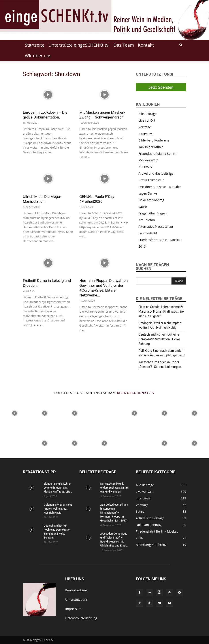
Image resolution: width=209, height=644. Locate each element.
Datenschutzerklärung (81, 618)
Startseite (35, 45)
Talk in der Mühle (151, 147)
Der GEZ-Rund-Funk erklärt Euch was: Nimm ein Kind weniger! (114, 488)
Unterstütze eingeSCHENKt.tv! (79, 45)
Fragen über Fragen (153, 213)
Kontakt (146, 45)
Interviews (146, 134)
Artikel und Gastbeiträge (156, 173)
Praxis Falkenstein (152, 180)
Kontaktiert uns (76, 590)
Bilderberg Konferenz (154, 140)
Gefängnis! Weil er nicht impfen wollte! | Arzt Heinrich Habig (160, 325)
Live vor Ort (147, 120)
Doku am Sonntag (151, 200)
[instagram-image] (15, 413)
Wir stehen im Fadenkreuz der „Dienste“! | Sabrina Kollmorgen (160, 364)
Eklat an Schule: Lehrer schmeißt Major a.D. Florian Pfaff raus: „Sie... (58, 488)
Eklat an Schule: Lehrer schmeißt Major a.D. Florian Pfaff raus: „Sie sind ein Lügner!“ (161, 311)
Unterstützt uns (77, 599)
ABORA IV (145, 167)
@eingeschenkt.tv (136, 393)
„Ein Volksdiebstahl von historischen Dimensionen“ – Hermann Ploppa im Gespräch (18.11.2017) (114, 513)
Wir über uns (38, 56)
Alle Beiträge (148, 114)
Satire (143, 207)
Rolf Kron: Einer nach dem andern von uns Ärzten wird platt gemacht (162, 353)
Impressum (73, 609)
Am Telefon (147, 220)
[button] (181, 45)
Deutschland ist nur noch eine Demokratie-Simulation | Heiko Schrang (159, 339)
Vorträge (145, 127)
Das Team (124, 45)
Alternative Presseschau (156, 226)
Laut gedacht (148, 233)
